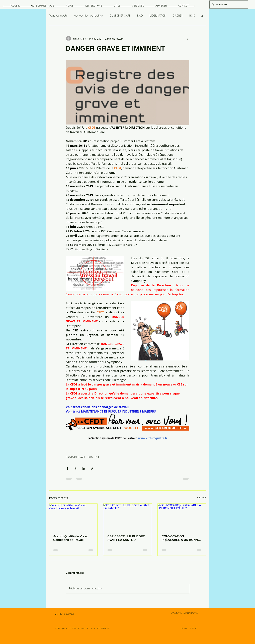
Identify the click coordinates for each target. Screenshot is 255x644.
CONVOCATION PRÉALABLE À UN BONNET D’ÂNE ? (182, 538)
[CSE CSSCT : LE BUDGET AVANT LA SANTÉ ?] (127, 517)
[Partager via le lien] (92, 468)
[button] (43, 6)
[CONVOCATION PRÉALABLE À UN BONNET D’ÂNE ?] (182, 517)
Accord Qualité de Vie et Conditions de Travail (71, 538)
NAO (140, 16)
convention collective (89, 16)
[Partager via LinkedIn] (84, 468)
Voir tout (201, 497)
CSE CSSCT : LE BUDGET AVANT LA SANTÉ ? (126, 538)
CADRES (178, 16)
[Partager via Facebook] (67, 468)
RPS (91, 457)
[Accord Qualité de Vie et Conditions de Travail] (73, 517)
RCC (192, 16)
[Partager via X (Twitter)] (76, 468)
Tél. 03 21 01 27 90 (189, 628)
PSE (98, 457)
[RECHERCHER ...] (228, 5)
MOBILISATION (158, 16)
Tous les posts (58, 16)
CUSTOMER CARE (120, 16)
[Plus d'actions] (187, 39)
